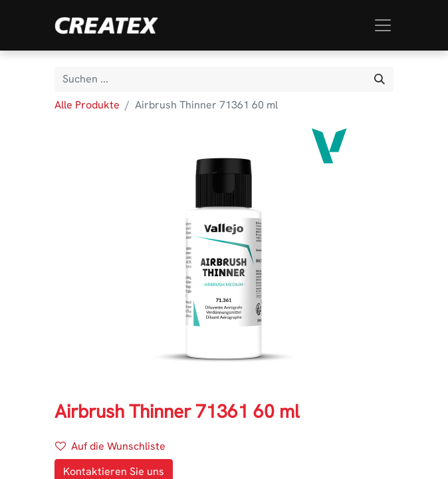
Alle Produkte (87, 105)
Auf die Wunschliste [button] (110, 446)
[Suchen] (380, 79)
